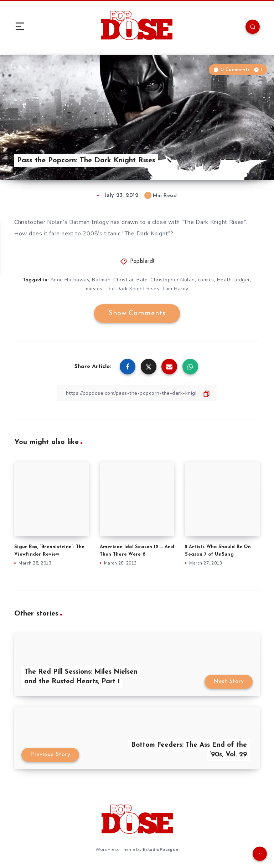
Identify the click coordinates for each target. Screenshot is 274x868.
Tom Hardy (175, 289)
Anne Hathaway (70, 280)
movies (94, 289)
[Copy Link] (137, 393)
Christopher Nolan (173, 280)
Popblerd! (142, 262)
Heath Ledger (234, 280)
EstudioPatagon (161, 849)
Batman (101, 280)
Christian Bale (130, 280)
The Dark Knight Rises (133, 289)
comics (206, 280)
